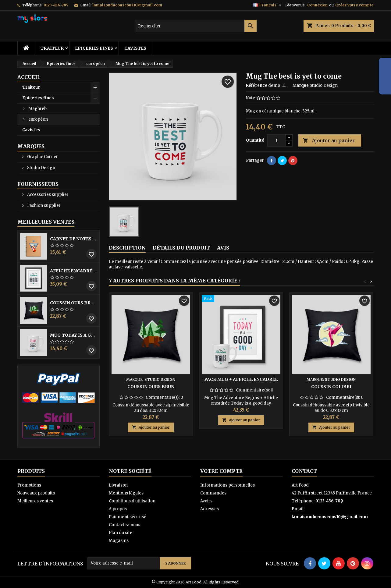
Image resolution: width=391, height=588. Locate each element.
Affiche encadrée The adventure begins (73, 271)
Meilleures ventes (35, 501)
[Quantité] (276, 140)
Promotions (29, 485)
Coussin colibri (331, 387)
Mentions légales (126, 493)
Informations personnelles (227, 485)
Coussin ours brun (73, 303)
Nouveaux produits (36, 493)
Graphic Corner (42, 157)
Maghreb (37, 109)
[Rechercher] (196, 26)
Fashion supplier (43, 205)
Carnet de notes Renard (73, 239)
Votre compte (221, 471)
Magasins (119, 541)
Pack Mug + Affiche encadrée (241, 379)
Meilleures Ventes (46, 222)
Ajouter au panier (329, 141)
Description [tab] (127, 248)
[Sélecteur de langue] (268, 5)
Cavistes (135, 48)
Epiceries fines (94, 48)
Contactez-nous (124, 525)
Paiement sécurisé (128, 517)
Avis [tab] (223, 248)
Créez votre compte (354, 5)
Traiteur (52, 48)
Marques (31, 146)
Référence (257, 85)
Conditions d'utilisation (132, 501)
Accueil (29, 77)
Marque (301, 85)
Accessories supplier (47, 195)
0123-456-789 (56, 5)
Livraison (118, 485)
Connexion (317, 5)
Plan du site (121, 533)
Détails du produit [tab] (181, 248)
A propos (118, 509)
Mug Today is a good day (73, 335)
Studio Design (41, 168)
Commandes (213, 493)
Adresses (210, 509)
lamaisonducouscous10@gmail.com (127, 5)
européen (38, 119)
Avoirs (206, 501)
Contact (304, 471)
